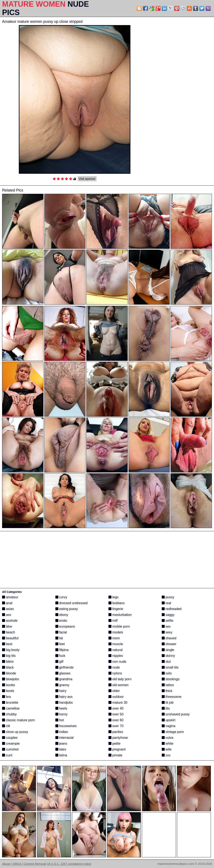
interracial (65, 738)
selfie (168, 621)
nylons (115, 673)
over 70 (116, 726)
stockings (171, 679)
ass (7, 615)
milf (113, 621)
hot (60, 720)
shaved (169, 638)
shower (169, 644)
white (168, 744)
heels (61, 708)
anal (7, 603)
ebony (62, 615)
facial (61, 632)
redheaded (172, 609)
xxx (166, 755)
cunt (7, 755)
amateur (10, 597)
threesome (172, 697)
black (8, 667)
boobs (9, 685)
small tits (170, 667)
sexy (167, 632)
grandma (64, 679)
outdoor (116, 697)
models (116, 632)
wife (167, 749)
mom (114, 638)
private (115, 755)
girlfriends (65, 667)
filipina (62, 650)
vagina (169, 726)
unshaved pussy (176, 714)
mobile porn (119, 626)
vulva (168, 738)
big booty (11, 650)
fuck (60, 656)
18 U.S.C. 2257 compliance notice (69, 864)
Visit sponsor (87, 179)
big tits (9, 656)
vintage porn (173, 732)
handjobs (64, 703)
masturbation (120, 615)
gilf (59, 662)
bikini (8, 662)
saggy (168, 615)
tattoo (168, 685)
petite (115, 744)
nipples (116, 656)
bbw (7, 626)
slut (166, 662)
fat (59, 638)
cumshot (10, 749)
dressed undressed (72, 603)
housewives (66, 726)
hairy (61, 691)
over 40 (116, 708)
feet (60, 644)
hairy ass (64, 697)
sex (166, 626)
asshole (10, 621)
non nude (117, 662)
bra (6, 697)
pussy (168, 597)
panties (116, 732)
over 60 (116, 720)
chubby (9, 714)
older (114, 691)
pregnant (117, 749)
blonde (9, 673)
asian (8, 609)
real (166, 603)
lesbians (117, 603)
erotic (61, 621)
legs (113, 597)
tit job (168, 703)
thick (167, 691)
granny (62, 685)
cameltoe (11, 708)
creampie (11, 744)
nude (114, 667)
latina (61, 755)
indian (62, 732)
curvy (61, 597)
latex (61, 749)
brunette (10, 703)
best (7, 644)
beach (9, 632)
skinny (168, 656)
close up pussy (15, 732)
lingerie (116, 609)
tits (166, 708)
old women (118, 685)
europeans (65, 626)
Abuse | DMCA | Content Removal (24, 864)
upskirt (169, 720)
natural (115, 650)
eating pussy (67, 609)
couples (10, 738)
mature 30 (118, 703)
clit (6, 726)
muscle (116, 644)
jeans (61, 744)
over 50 (116, 714)
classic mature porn (18, 720)
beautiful (10, 638)
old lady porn (120, 679)
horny (61, 714)
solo (167, 673)
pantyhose (118, 738)
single (168, 650)
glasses (63, 673)
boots (8, 691)
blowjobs (11, 679)
